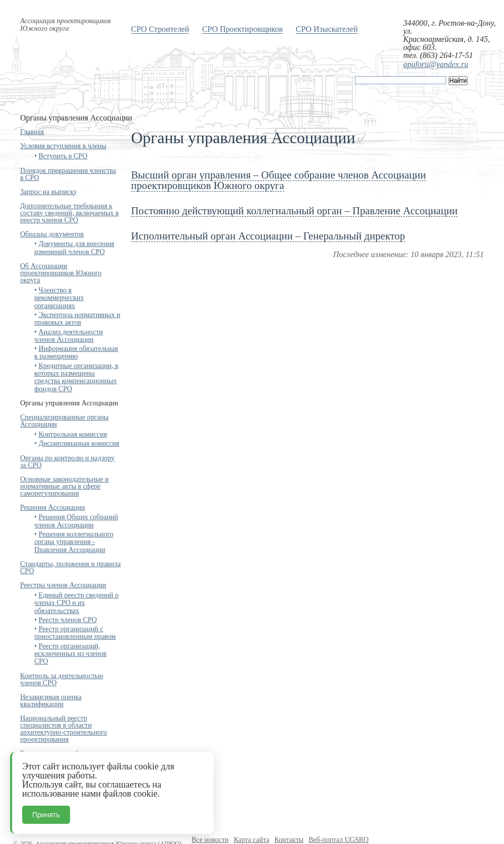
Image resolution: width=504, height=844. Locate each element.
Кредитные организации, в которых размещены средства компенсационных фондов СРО (76, 377)
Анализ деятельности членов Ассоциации (69, 336)
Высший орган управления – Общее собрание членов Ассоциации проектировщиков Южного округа (278, 180)
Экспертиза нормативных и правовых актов (77, 319)
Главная (32, 132)
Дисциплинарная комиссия (79, 443)
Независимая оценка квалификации (51, 701)
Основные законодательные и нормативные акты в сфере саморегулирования (65, 486)
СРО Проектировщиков (242, 29)
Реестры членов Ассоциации (63, 585)
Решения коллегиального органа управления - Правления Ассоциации (74, 542)
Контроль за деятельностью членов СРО (62, 679)
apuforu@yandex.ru (436, 64)
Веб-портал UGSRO (338, 840)
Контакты (289, 840)
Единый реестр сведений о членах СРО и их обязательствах (76, 603)
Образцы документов (52, 234)
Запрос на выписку (49, 192)
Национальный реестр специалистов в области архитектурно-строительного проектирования (64, 729)
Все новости (210, 840)
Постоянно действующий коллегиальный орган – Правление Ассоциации (294, 210)
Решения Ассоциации (53, 507)
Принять (46, 815)
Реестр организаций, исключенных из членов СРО (70, 654)
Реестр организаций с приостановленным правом (75, 633)
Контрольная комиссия (73, 434)
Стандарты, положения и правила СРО (70, 567)
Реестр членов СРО (68, 620)
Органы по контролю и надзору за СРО (67, 462)
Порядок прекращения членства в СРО (68, 174)
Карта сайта (252, 840)
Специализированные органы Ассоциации (64, 421)
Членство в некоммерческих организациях (59, 298)
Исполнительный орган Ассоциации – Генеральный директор (268, 236)
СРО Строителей (160, 29)
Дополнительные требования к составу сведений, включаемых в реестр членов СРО (70, 213)
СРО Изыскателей (327, 29)
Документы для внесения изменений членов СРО (74, 248)
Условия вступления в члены (63, 146)
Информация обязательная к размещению (76, 352)
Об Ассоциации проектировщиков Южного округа (61, 273)
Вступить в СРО (63, 156)
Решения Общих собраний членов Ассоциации (76, 521)
